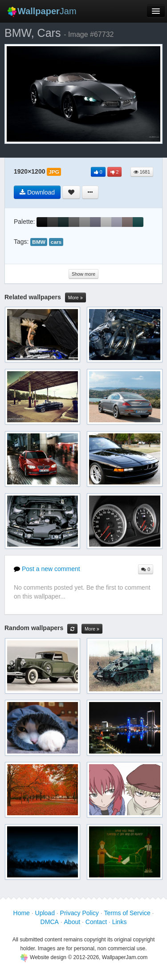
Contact (96, 922)
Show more (83, 274)
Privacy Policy (79, 913)
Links (120, 922)
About (72, 922)
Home (22, 913)
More (75, 298)
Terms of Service (127, 913)
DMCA (50, 922)
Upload (45, 913)
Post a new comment (47, 569)
